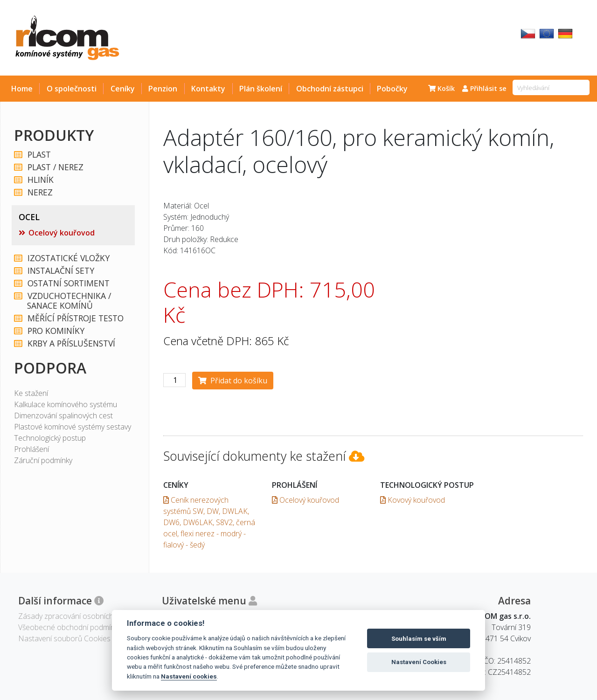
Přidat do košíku (233, 381)
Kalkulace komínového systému (66, 404)
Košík (441, 88)
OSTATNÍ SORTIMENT (68, 283)
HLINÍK (40, 180)
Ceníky (123, 89)
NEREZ (40, 192)
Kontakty (208, 89)
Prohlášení (31, 449)
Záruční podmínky (43, 460)
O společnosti (72, 89)
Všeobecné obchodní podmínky (70, 627)
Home (22, 89)
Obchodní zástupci (330, 89)
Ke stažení (31, 393)
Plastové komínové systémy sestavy (73, 427)
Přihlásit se (484, 88)
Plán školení (261, 89)
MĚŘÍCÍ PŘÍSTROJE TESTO (75, 318)
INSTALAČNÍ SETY (60, 271)
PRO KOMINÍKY (56, 331)
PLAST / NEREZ (55, 167)
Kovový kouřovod (413, 500)
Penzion (163, 89)
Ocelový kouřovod (62, 233)
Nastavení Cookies (419, 662)
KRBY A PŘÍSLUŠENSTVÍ (71, 343)
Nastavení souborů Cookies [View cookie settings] (64, 638)
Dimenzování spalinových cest (63, 416)
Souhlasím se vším (419, 639)
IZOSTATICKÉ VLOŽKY (68, 258)
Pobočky (392, 89)
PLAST (39, 155)
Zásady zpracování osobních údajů (76, 616)
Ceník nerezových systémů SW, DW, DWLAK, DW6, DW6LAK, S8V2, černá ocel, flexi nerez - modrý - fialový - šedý (209, 522)
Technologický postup (50, 438)
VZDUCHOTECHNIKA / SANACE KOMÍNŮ (69, 301)
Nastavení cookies (189, 676)
